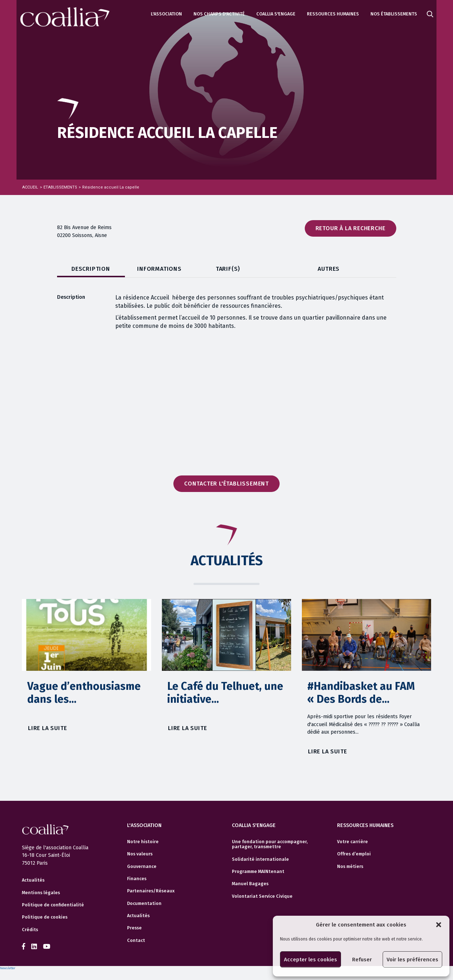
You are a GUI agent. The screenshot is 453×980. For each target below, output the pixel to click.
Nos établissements (394, 14)
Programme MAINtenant (258, 872)
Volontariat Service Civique (262, 896)
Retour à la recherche (351, 228)
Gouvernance (142, 867)
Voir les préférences (412, 960)
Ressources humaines (333, 14)
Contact (136, 940)
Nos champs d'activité (219, 14)
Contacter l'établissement (226, 484)
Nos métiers (350, 867)
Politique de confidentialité (53, 905)
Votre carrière (352, 842)
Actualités (33, 880)
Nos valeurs (140, 854)
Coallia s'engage (276, 14)
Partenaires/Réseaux (151, 891)
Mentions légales (41, 893)
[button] (439, 925)
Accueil (30, 187)
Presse (134, 928)
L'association (166, 14)
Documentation (144, 904)
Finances (137, 879)
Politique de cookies (45, 917)
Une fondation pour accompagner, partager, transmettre (270, 844)
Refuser (362, 960)
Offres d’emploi (354, 854)
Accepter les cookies (310, 960)
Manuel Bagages (250, 884)
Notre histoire (143, 842)
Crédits (30, 930)
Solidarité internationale (260, 859)
